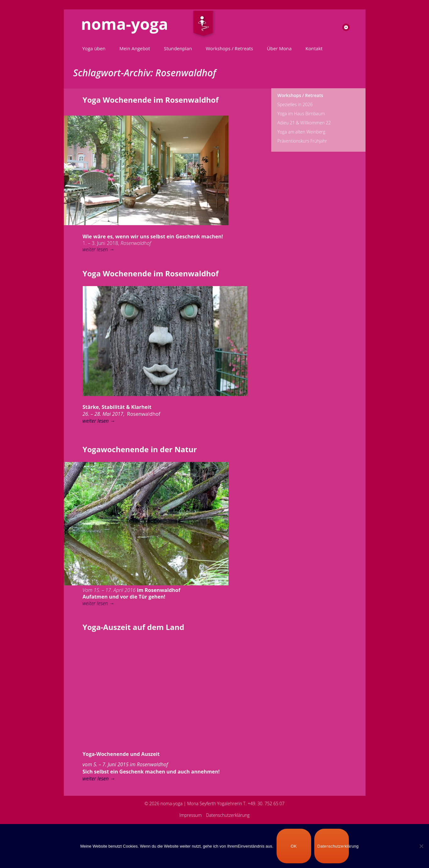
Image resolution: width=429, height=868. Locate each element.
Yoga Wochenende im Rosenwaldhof (151, 100)
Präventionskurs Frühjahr (302, 141)
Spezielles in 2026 (295, 104)
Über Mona (279, 48)
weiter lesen (99, 249)
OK (294, 846)
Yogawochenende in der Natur (140, 449)
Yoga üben (94, 48)
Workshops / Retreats (229, 48)
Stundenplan (178, 48)
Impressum (191, 815)
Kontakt (314, 48)
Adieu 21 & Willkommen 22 (304, 123)
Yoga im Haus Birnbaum (301, 114)
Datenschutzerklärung (228, 815)
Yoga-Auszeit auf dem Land (134, 627)
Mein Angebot (135, 48)
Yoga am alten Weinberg (302, 132)
